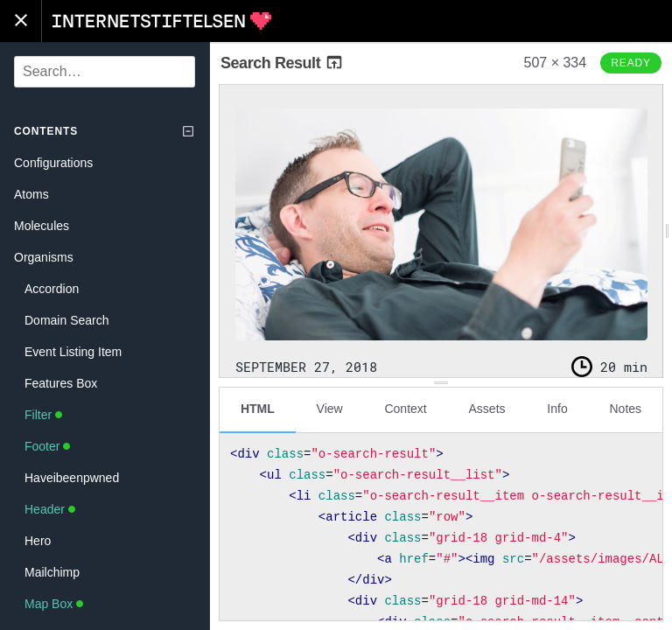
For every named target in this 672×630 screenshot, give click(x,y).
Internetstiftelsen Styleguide (162, 21)
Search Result (282, 63)
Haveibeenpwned (72, 478)
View (330, 409)
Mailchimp (52, 572)
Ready (631, 63)
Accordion (52, 289)
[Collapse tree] (188, 131)
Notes (625, 409)
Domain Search (67, 320)
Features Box (61, 383)
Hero (38, 541)
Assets (487, 409)
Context (405, 409)
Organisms (44, 257)
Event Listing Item (73, 352)
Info (557, 409)
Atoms (31, 194)
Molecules (42, 226)
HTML (258, 409)
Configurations (53, 163)
